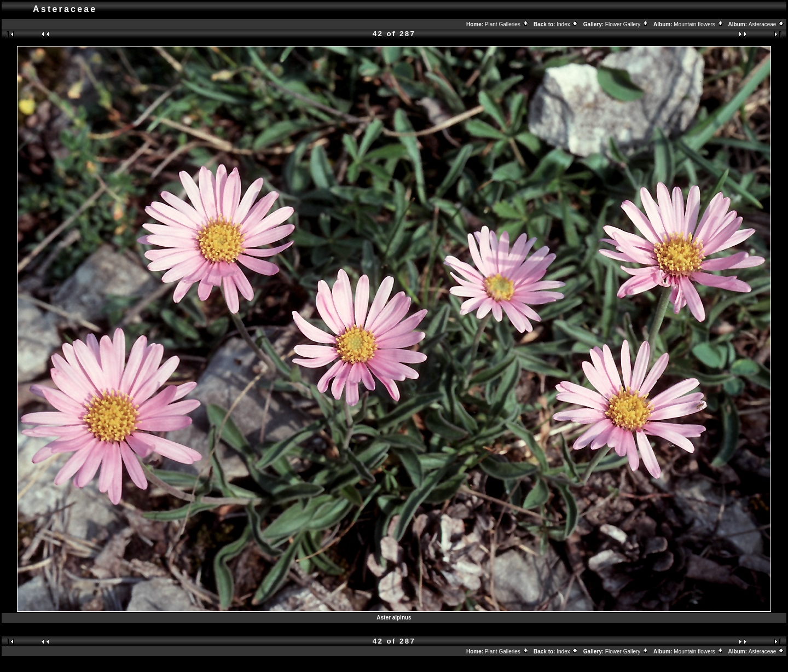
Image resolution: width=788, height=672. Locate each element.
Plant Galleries (507, 24)
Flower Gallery (627, 24)
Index (567, 24)
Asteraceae (767, 24)
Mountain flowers (699, 24)
